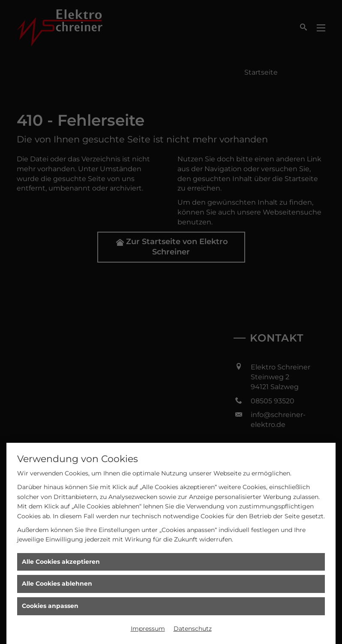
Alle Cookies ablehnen (57, 584)
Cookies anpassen (50, 606)
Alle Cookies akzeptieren (61, 562)
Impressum (148, 629)
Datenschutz (193, 629)
